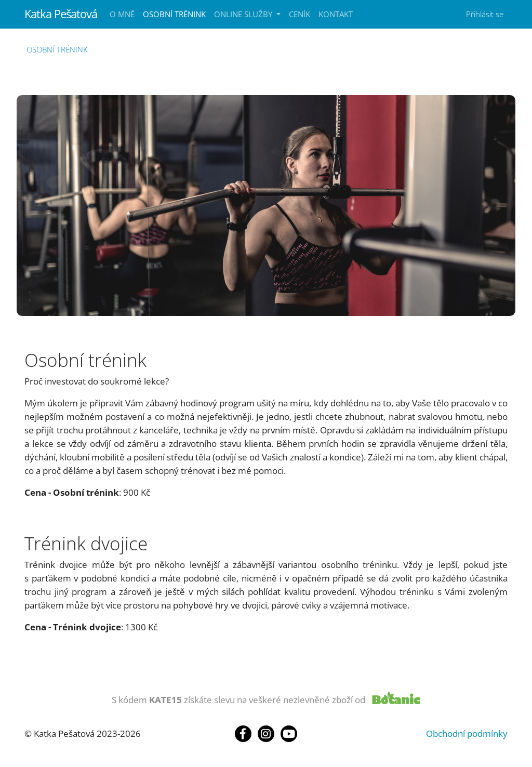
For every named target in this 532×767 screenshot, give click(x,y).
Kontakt (336, 14)
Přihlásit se (485, 14)
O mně (122, 14)
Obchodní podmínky (467, 733)
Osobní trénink (174, 14)
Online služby (244, 14)
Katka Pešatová (61, 14)
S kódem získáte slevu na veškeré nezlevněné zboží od (238, 700)
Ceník (300, 14)
